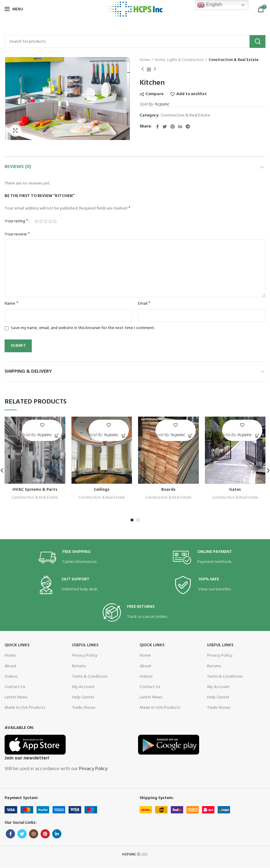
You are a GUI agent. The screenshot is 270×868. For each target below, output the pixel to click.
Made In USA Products (25, 708)
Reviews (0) (18, 167)
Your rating (16, 221)
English (210, 5)
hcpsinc (162, 104)
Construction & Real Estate (234, 60)
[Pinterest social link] (173, 127)
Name (11, 304)
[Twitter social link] (165, 127)
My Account (83, 687)
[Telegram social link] (188, 127)
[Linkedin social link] (180, 127)
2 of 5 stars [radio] (41, 221)
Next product (155, 70)
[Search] (135, 41)
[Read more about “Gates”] (257, 436)
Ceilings (102, 490)
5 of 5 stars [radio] (55, 221)
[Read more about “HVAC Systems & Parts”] (57, 436)
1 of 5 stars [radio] (36, 221)
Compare (154, 94)
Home (145, 60)
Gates (235, 490)
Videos (11, 677)
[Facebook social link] (157, 127)
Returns (79, 666)
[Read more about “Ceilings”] (124, 436)
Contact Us (15, 687)
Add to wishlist (192, 94)
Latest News (16, 697)
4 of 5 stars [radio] (50, 221)
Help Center (83, 697)
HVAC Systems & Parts (35, 490)
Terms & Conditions (90, 677)
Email (144, 304)
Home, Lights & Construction (179, 60)
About (11, 666)
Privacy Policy (85, 656)
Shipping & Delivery (28, 371)
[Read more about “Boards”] (190, 436)
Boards (168, 490)
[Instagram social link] (34, 834)
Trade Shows (84, 708)
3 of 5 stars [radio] (46, 221)
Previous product (143, 70)
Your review (17, 235)
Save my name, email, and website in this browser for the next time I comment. (83, 328)
